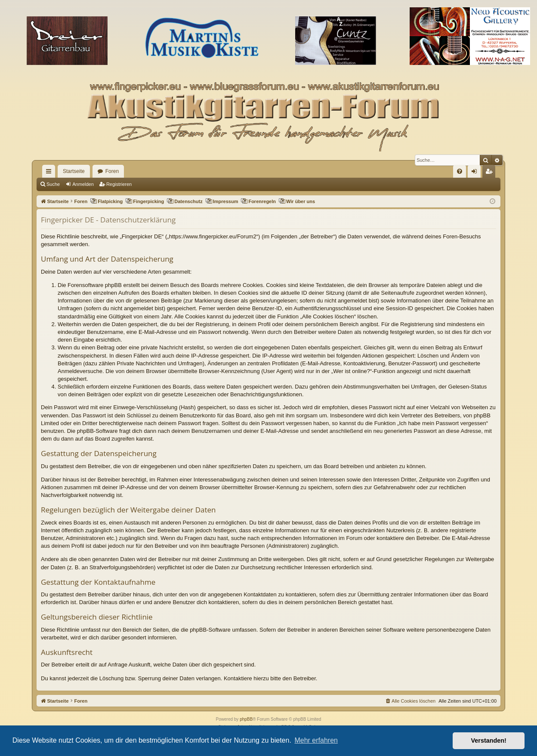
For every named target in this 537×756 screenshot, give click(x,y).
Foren (112, 171)
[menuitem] (460, 171)
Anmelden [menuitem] (476, 173)
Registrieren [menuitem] (491, 173)
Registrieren (119, 184)
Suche (53, 184)
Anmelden (83, 184)
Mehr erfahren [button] (316, 740)
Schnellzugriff (50, 173)
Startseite (74, 171)
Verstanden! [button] (489, 741)
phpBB (246, 719)
